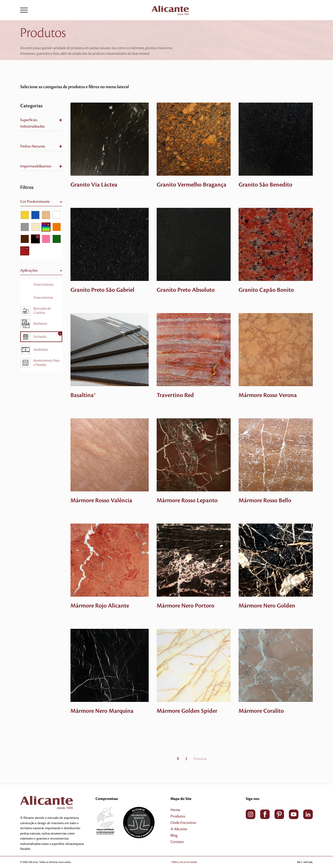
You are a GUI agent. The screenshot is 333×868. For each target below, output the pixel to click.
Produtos (178, 816)
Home (175, 810)
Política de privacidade (184, 862)
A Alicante (179, 829)
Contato (177, 842)
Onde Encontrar (183, 823)
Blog (174, 836)
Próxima (200, 759)
